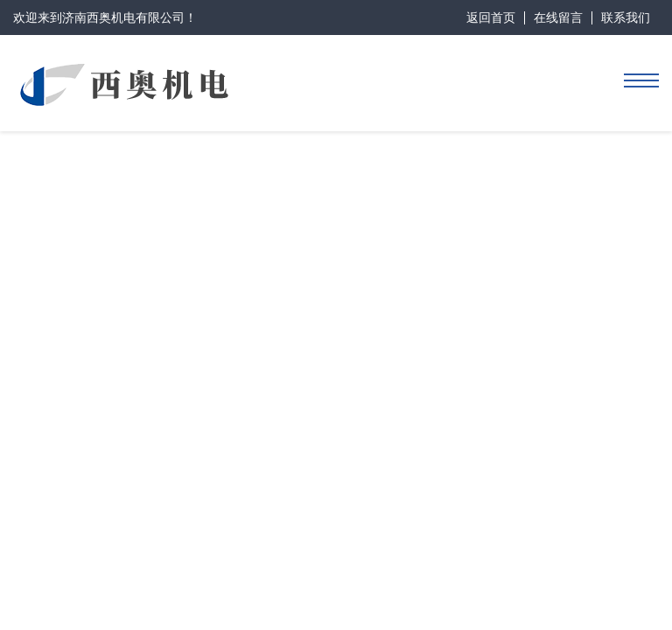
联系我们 (626, 17)
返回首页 (491, 17)
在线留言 (558, 17)
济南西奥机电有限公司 (123, 17)
